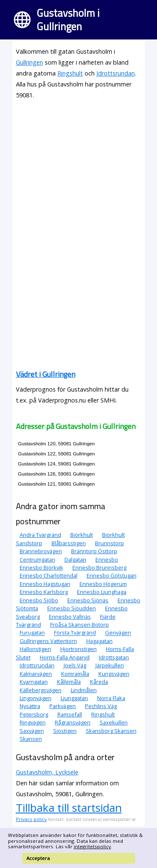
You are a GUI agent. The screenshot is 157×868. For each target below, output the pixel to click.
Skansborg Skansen (111, 731)
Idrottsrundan (116, 73)
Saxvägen (32, 731)
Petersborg (34, 714)
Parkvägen (63, 706)
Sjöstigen (65, 731)
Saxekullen (114, 722)
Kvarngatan (34, 682)
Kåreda (99, 682)
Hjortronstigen (78, 649)
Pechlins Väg (101, 706)
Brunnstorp (109, 543)
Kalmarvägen (36, 674)
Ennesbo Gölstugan (112, 575)
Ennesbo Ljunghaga (102, 592)
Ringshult (70, 73)
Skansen (31, 739)
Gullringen (30, 62)
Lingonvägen (36, 698)
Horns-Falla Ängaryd (65, 657)
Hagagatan (99, 641)
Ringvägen (33, 722)
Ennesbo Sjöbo (39, 600)
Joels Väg (75, 665)
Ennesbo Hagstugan (45, 584)
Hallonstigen (35, 649)
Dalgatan (75, 559)
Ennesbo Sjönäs (88, 600)
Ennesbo (107, 559)
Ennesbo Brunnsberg (99, 567)
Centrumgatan (37, 559)
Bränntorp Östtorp (94, 551)
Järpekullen (110, 665)
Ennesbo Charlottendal (49, 575)
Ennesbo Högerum (103, 584)
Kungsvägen (114, 674)
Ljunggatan (74, 698)
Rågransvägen (73, 722)
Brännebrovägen (41, 551)
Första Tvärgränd (75, 633)
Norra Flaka (111, 698)
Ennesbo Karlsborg (44, 592)
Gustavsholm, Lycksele (47, 772)
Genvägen (118, 633)
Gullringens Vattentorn (48, 641)
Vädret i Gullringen (46, 374)
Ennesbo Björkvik (41, 567)
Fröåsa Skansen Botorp (80, 625)
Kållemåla (69, 682)
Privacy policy (31, 819)
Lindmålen (84, 690)
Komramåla (75, 674)
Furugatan (32, 633)
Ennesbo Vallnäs (70, 617)
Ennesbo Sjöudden (72, 608)
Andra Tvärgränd (40, 535)
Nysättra (30, 706)
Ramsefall (70, 714)
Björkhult (82, 535)
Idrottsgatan (114, 657)
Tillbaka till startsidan (69, 808)
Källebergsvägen (41, 690)
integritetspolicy (92, 846)
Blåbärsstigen (69, 543)
